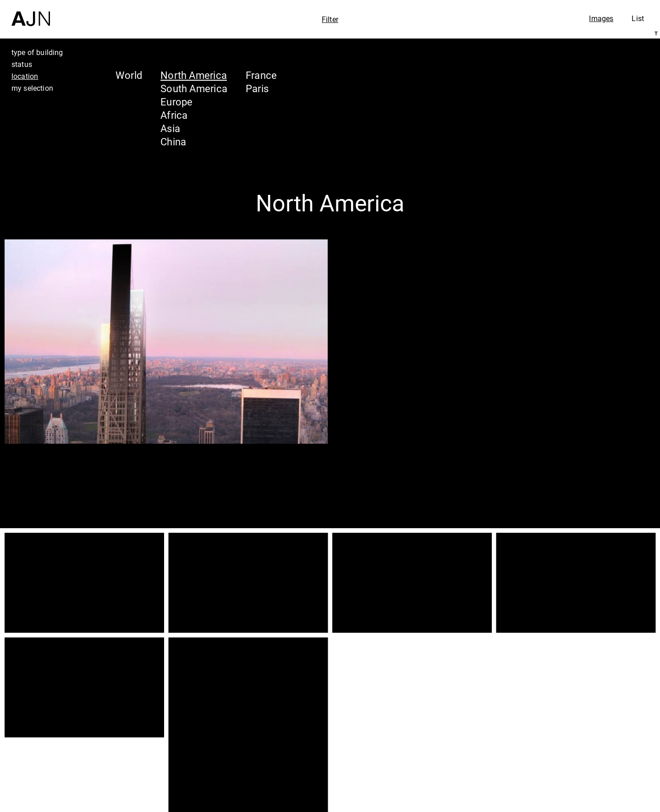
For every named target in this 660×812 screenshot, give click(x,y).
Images (601, 18)
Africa (174, 115)
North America (194, 75)
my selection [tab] (32, 88)
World (129, 75)
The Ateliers (581, 746)
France (261, 75)
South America (194, 88)
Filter (330, 19)
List (638, 18)
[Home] (31, 13)
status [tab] (22, 64)
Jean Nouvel (582, 729)
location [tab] (25, 76)
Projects (569, 763)
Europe (176, 102)
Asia (170, 128)
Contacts (571, 781)
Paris (257, 88)
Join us (555, 804)
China (173, 141)
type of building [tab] (37, 52)
